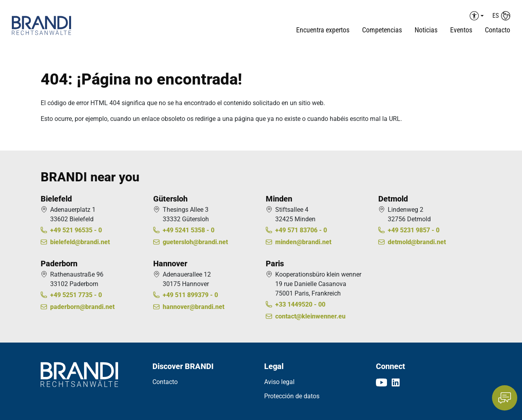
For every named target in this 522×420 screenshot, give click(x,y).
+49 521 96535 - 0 (76, 230)
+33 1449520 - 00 (300, 304)
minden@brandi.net (303, 242)
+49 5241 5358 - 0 (189, 230)
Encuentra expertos (323, 30)
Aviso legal (279, 382)
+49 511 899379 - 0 (190, 295)
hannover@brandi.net (193, 307)
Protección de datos (292, 396)
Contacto (498, 30)
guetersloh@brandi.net (195, 242)
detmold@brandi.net (417, 242)
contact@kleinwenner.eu (310, 316)
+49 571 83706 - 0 (301, 230)
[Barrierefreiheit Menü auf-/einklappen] (475, 16)
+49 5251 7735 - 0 (76, 295)
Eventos (461, 30)
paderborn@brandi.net (82, 307)
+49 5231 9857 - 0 (414, 230)
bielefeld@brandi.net (80, 242)
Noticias (426, 30)
